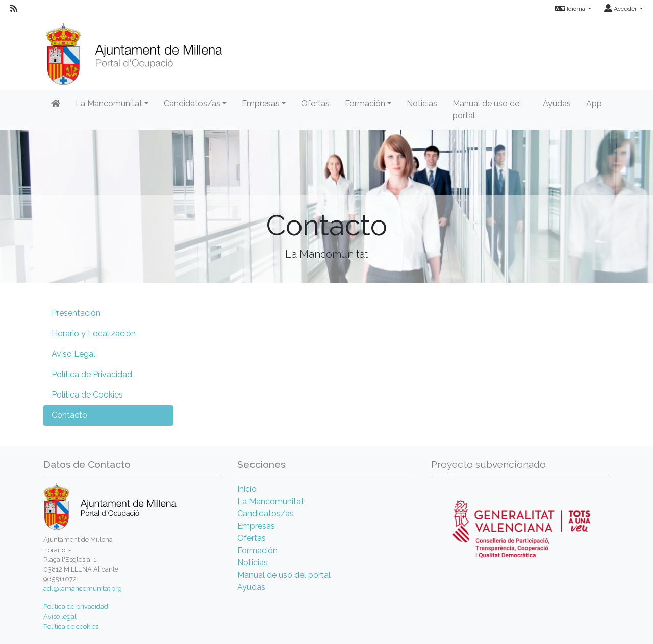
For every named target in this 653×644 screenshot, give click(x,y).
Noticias (422, 103)
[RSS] (14, 9)
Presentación (76, 313)
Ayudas (557, 103)
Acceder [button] (621, 9)
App (594, 103)
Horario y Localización (94, 333)
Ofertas (315, 103)
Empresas (256, 526)
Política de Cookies (87, 395)
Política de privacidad (76, 606)
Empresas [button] (261, 103)
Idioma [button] (571, 9)
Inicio (247, 489)
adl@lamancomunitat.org (83, 589)
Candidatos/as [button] (192, 103)
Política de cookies (71, 626)
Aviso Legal (73, 354)
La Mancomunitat (271, 501)
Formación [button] (365, 103)
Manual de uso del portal (487, 109)
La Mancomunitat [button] (109, 103)
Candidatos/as (266, 514)
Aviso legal (60, 617)
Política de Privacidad (92, 374)
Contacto (69, 415)
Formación (257, 550)
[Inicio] (134, 51)
